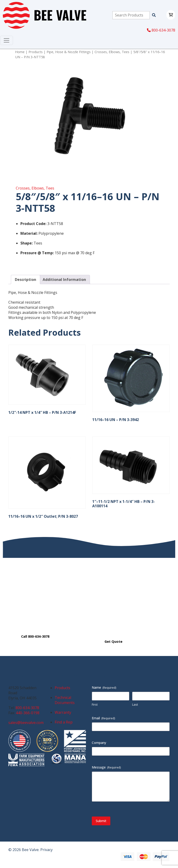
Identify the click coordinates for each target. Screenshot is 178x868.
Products (36, 52)
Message (106, 767)
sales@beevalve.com (26, 723)
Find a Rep (64, 722)
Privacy (46, 850)
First (95, 704)
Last (135, 704)
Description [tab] (25, 280)
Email (103, 718)
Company (99, 743)
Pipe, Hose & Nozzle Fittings (69, 52)
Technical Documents (65, 700)
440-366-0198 (28, 713)
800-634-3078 (161, 30)
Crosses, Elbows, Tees (112, 52)
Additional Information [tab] (64, 280)
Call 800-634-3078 (35, 636)
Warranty (63, 712)
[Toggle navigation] (6, 40)
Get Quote (113, 641)
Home (20, 52)
